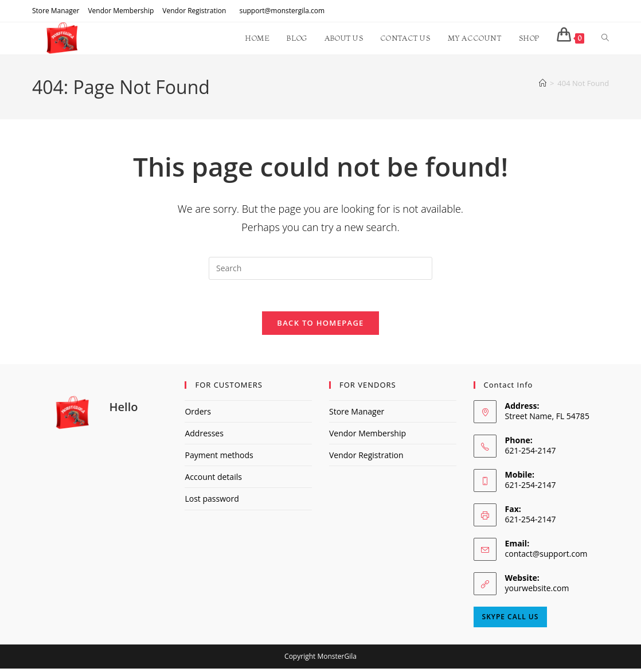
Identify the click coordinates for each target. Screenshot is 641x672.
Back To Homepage (320, 326)
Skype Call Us (511, 620)
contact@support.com (546, 557)
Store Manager (56, 11)
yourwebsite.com (537, 591)
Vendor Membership (121, 11)
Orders (198, 415)
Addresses (204, 437)
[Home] (543, 83)
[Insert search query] (320, 268)
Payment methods (219, 458)
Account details (213, 480)
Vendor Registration (194, 11)
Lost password (212, 502)
